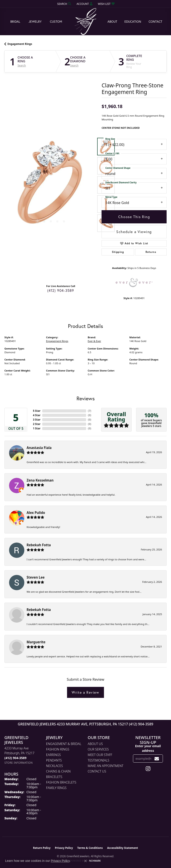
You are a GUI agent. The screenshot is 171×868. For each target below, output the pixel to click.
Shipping (118, 252)
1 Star (37, 428)
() (90, 411)
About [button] (112, 21)
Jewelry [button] (35, 21)
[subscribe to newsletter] (157, 759)
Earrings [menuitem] (54, 755)
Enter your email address (148, 748)
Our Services (98, 749)
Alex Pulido (36, 513)
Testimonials (98, 760)
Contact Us (97, 771)
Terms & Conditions (90, 848)
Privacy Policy (64, 848)
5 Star (37, 411)
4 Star (37, 415)
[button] (64, 4)
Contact (155, 21)
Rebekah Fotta (39, 545)
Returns (151, 252)
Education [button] (133, 21)
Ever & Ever (94, 341)
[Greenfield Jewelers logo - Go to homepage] (85, 22)
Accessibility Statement (122, 848)
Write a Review (85, 692)
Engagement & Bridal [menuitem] (64, 744)
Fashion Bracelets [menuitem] (61, 782)
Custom (56, 21)
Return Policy (42, 848)
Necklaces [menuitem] (55, 766)
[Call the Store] (15, 758)
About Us (95, 744)
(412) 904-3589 (61, 290)
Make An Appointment (106, 766)
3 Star (37, 420)
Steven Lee (36, 577)
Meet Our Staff (100, 755)
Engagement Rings (20, 44)
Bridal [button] (15, 21)
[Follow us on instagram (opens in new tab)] (148, 769)
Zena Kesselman (40, 480)
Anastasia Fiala (39, 448)
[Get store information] (19, 763)
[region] (51, 185)
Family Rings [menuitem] (56, 788)
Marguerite (36, 642)
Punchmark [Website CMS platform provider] (94, 861)
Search (22, 66)
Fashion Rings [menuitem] (58, 749)
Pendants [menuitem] (54, 760)
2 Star (37, 424)
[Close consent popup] (85, 861)
